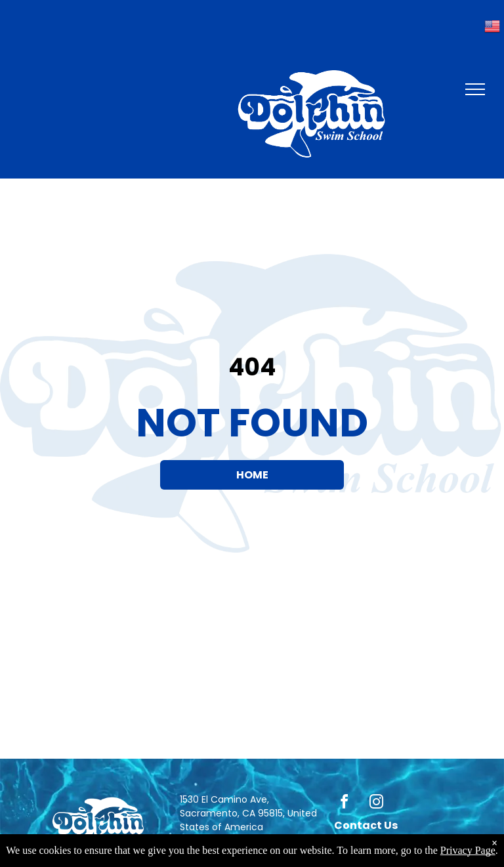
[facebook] (345, 804)
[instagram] (377, 804)
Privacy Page (468, 850)
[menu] (475, 89)
